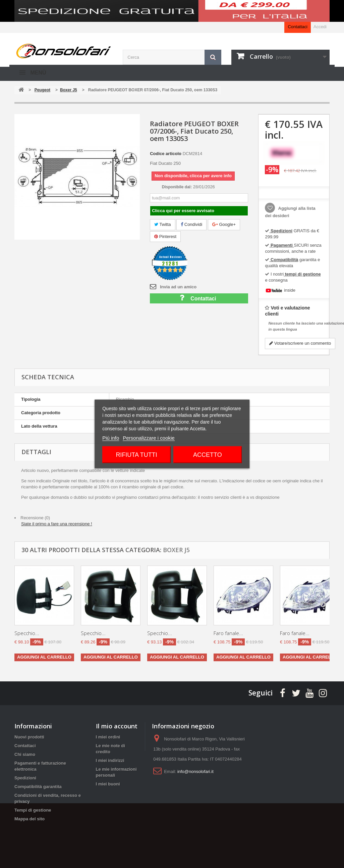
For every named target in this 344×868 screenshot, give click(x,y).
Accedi (320, 27)
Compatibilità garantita (38, 787)
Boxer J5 (176, 550)
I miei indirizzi (110, 760)
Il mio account (117, 726)
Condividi (191, 224)
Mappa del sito (30, 819)
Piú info (111, 438)
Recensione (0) (35, 518)
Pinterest (165, 236)
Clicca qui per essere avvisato (183, 211)
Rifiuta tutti (136, 455)
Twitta (162, 224)
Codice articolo (166, 154)
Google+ (224, 224)
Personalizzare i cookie (149, 438)
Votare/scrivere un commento (300, 343)
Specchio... (27, 633)
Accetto (208, 455)
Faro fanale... (228, 633)
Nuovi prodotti (29, 737)
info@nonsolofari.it (195, 771)
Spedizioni (25, 778)
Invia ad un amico (178, 287)
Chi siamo (25, 754)
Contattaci (298, 27)
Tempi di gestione (33, 810)
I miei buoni (108, 784)
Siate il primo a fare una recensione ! (57, 524)
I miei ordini (108, 737)
